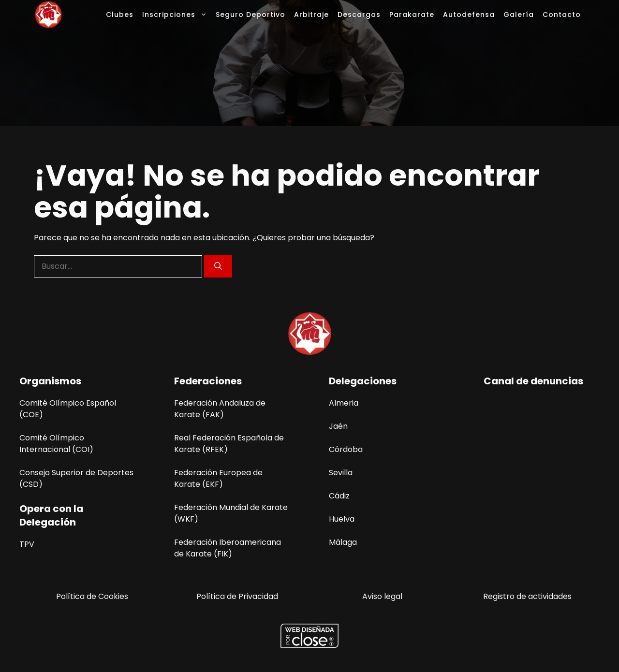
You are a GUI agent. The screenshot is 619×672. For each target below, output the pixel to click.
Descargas (359, 15)
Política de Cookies (92, 596)
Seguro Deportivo (251, 15)
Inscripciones (177, 15)
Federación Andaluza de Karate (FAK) (220, 409)
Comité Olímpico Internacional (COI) (56, 444)
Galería (519, 15)
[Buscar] (218, 266)
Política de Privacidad (237, 596)
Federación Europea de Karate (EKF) (218, 478)
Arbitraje (311, 15)
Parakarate (412, 15)
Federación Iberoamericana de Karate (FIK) (228, 548)
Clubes (120, 15)
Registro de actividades (527, 596)
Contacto (562, 15)
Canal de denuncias (533, 381)
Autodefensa (469, 15)
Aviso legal (382, 596)
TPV (27, 544)
